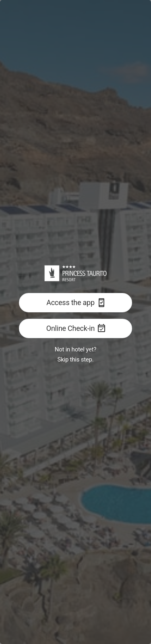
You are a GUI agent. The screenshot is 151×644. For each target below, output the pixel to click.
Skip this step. (76, 359)
